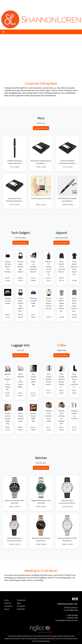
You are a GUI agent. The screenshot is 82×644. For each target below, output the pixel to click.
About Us (8, 603)
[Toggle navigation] (3, 32)
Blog (36, 2)
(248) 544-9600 (73, 615)
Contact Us (8, 606)
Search (50, 2)
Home (18, 7)
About (4, 2)
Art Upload (29, 2)
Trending (20, 2)
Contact (24, 7)
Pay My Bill (12, 2)
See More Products (41, 128)
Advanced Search (8, 7)
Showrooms (21, 600)
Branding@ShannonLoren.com (67, 620)
